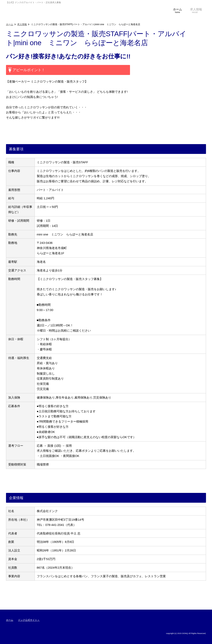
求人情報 (22, 24)
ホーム (10, 24)
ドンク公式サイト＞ (29, 620)
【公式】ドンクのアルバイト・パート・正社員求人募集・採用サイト (18, 11)
